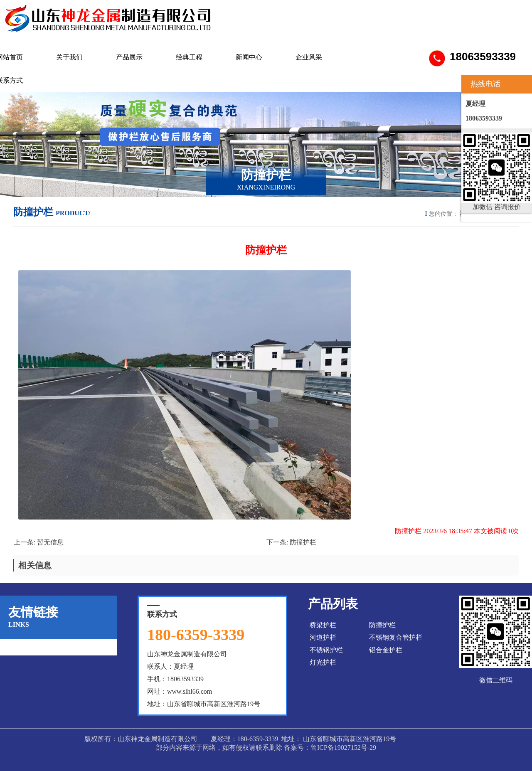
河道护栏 (323, 637)
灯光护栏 (323, 662)
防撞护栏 (303, 542)
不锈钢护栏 (326, 650)
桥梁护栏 (323, 625)
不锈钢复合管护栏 (396, 637)
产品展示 (129, 57)
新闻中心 (249, 57)
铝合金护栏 (386, 650)
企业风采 (309, 57)
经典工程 (189, 57)
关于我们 (69, 57)
